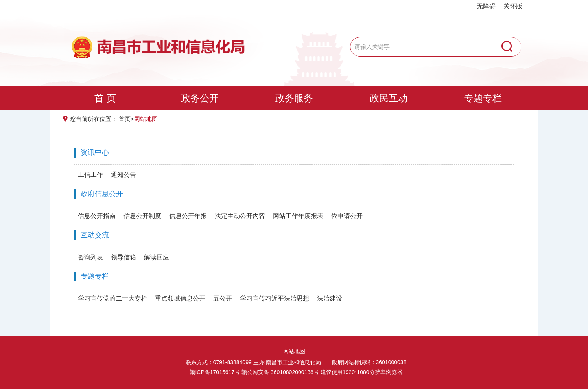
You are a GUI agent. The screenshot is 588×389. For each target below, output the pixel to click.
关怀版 (513, 6)
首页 (125, 119)
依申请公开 (347, 216)
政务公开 (200, 98)
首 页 (105, 98)
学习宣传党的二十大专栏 (112, 298)
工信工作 (90, 175)
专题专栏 (483, 98)
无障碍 (486, 6)
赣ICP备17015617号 (215, 372)
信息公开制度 (142, 216)
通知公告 (123, 175)
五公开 (223, 298)
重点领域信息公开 (180, 298)
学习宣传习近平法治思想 (275, 298)
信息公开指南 (97, 216)
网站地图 (294, 351)
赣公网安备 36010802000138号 (280, 372)
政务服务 (294, 98)
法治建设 (330, 298)
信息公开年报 (188, 216)
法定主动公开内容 (240, 216)
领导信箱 (123, 257)
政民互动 (389, 98)
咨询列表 (90, 257)
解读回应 (157, 257)
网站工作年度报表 (298, 216)
